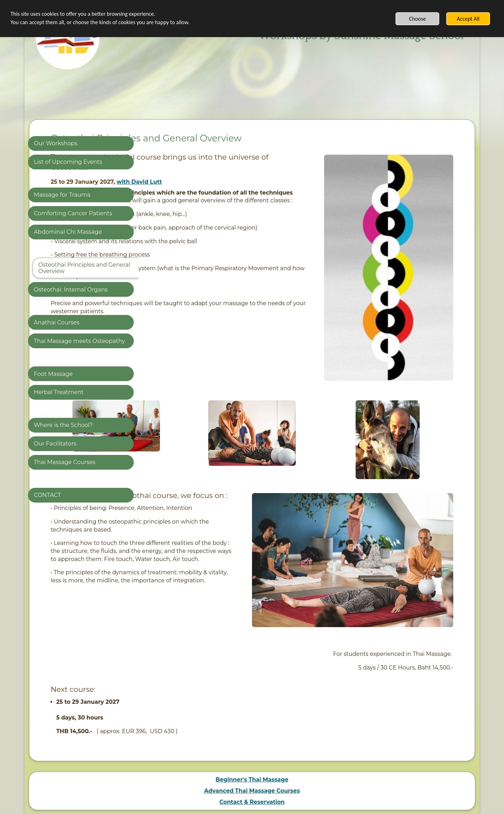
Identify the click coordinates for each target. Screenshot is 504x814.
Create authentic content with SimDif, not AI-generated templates (250, 795)
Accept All (468, 19)
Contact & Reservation (252, 728)
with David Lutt (247, 182)
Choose (418, 19)
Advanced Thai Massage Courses (252, 717)
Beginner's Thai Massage (252, 705)
